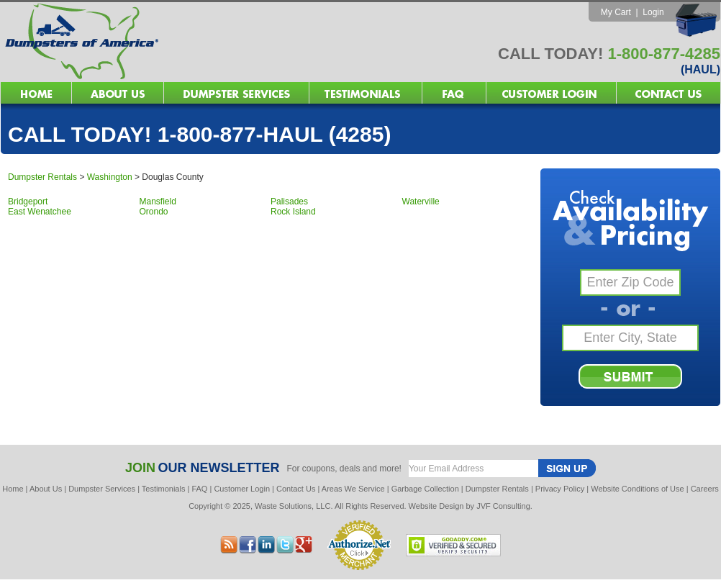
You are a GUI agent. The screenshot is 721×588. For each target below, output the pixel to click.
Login (653, 12)
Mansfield (158, 202)
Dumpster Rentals (42, 177)
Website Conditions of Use (637, 489)
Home (13, 489)
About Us (46, 489)
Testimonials (164, 489)
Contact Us (296, 489)
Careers (705, 489)
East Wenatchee (40, 212)
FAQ (199, 489)
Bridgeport (28, 202)
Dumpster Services (102, 489)
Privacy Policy (560, 489)
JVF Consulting (503, 506)
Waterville (421, 202)
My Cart (616, 12)
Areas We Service (353, 489)
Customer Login (242, 489)
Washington (110, 177)
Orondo (154, 212)
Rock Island (293, 212)
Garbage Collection (425, 489)
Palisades (289, 202)
